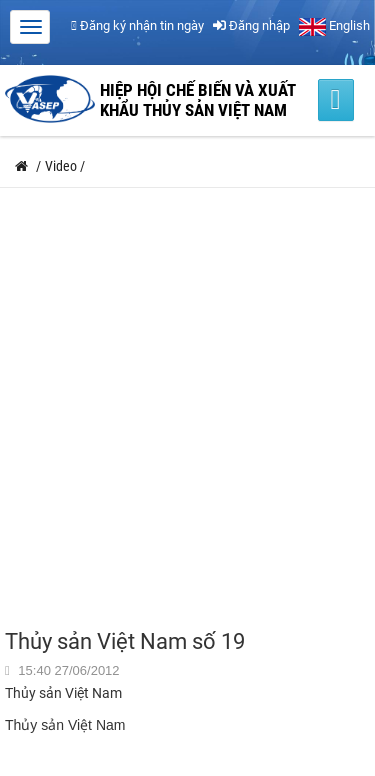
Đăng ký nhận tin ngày (137, 25)
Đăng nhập (251, 25)
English (334, 25)
